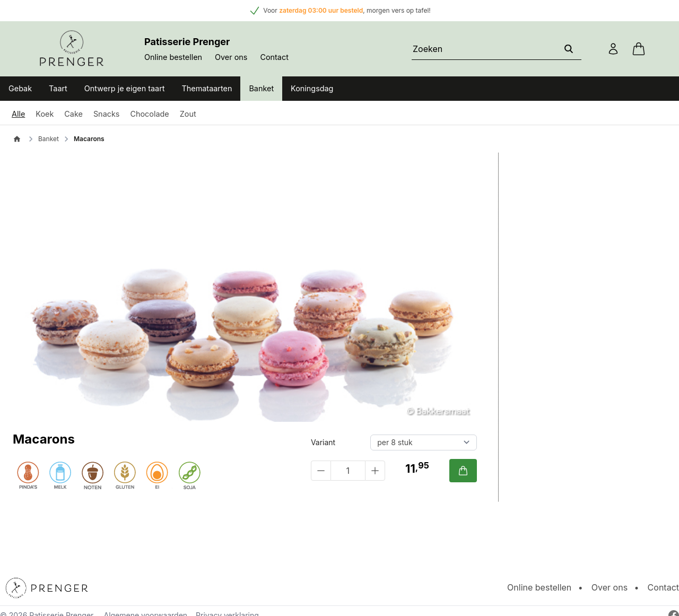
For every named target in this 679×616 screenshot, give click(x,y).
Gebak (20, 88)
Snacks (107, 114)
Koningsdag (312, 88)
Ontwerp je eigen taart (125, 88)
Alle (18, 114)
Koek (45, 114)
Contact (274, 57)
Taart (58, 88)
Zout (188, 114)
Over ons (231, 57)
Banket (261, 88)
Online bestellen (173, 57)
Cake (73, 114)
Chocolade (149, 114)
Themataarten (207, 88)
